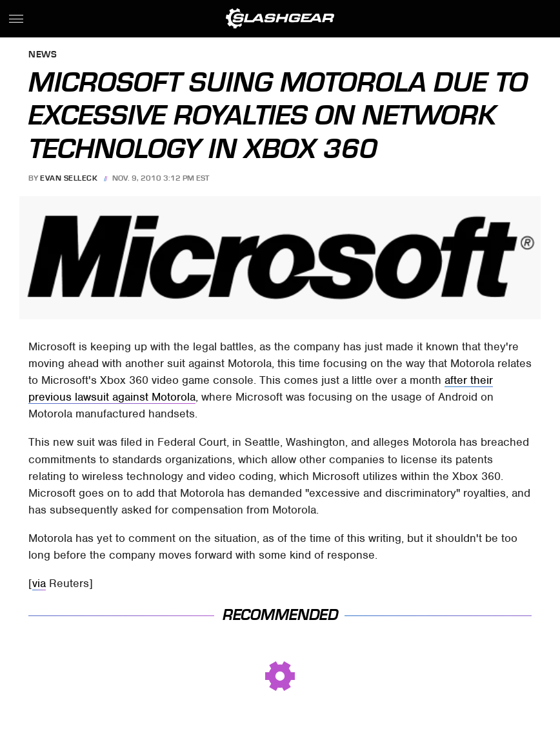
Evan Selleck (69, 178)
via (39, 583)
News (43, 55)
